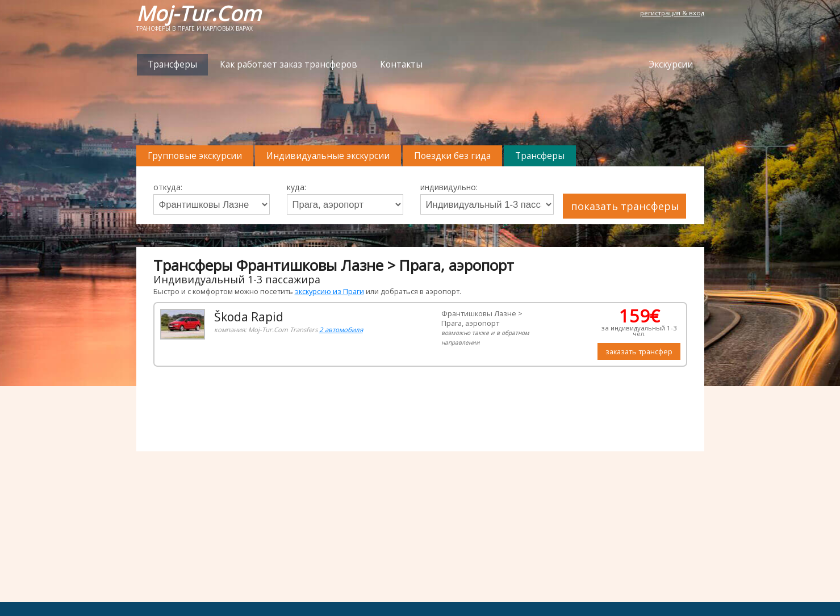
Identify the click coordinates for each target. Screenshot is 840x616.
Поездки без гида (452, 156)
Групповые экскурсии (195, 156)
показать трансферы (625, 206)
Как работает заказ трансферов (289, 64)
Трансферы (172, 64)
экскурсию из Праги (329, 291)
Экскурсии (671, 64)
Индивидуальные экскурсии (328, 156)
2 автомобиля (341, 330)
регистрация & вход (672, 13)
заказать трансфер (639, 351)
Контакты (401, 64)
